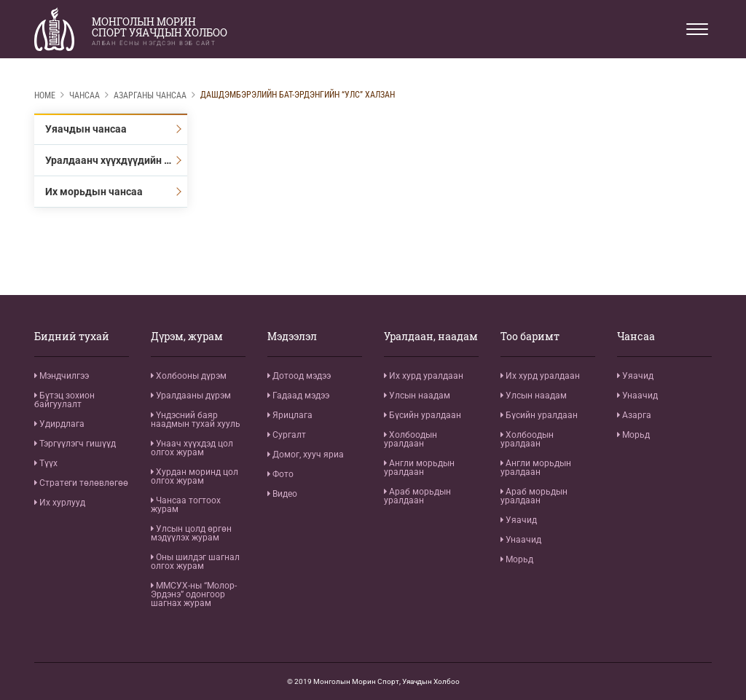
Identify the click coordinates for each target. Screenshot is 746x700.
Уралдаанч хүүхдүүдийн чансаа (116, 160)
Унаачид (521, 540)
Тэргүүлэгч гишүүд (75, 444)
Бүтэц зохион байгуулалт (64, 400)
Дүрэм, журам (187, 337)
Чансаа (85, 95)
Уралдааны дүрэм (191, 396)
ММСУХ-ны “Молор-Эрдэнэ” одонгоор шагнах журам (194, 594)
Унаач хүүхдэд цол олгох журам (192, 448)
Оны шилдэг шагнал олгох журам (195, 562)
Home (45, 95)
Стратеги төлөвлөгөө (81, 483)
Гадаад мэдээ (298, 396)
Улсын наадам (417, 396)
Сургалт (287, 435)
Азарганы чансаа (150, 95)
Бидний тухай (72, 337)
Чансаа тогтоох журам (186, 505)
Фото (280, 474)
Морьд (517, 559)
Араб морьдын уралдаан (417, 496)
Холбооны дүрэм (189, 376)
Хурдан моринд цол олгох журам (195, 476)
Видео (282, 494)
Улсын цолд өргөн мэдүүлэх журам (191, 533)
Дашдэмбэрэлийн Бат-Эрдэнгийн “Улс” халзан (298, 95)
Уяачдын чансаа (86, 129)
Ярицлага (290, 415)
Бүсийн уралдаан (423, 415)
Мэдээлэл (292, 337)
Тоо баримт (530, 337)
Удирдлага (59, 424)
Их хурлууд (60, 503)
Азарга (634, 415)
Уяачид (519, 520)
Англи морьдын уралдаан (419, 468)
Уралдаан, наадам (431, 337)
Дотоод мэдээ (299, 376)
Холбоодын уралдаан (411, 439)
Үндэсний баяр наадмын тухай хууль (196, 420)
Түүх (46, 463)
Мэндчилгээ (62, 376)
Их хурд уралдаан (424, 376)
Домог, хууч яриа (306, 455)
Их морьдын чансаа (94, 192)
